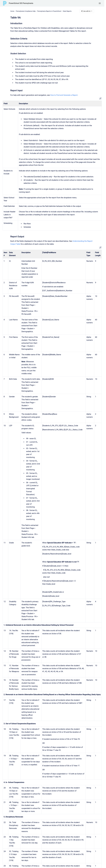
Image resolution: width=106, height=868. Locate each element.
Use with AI (87, 11)
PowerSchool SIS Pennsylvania (21, 3)
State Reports (67, 11)
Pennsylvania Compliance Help (26, 11)
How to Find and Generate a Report (64, 95)
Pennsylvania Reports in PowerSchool (49, 11)
